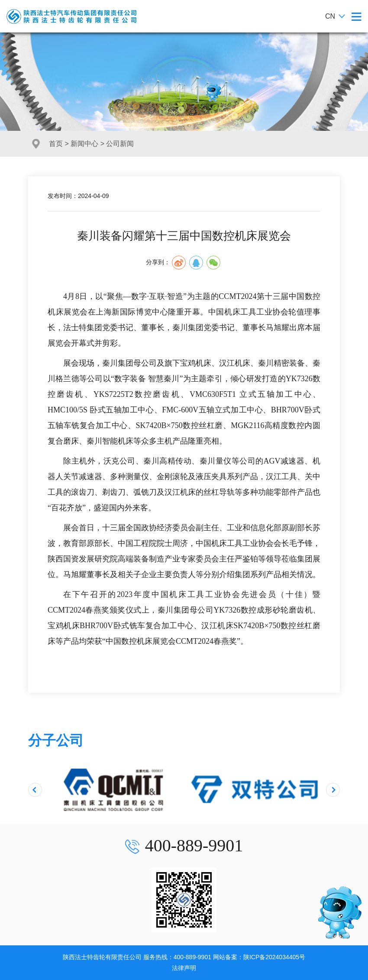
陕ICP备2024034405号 (274, 957)
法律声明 (184, 968)
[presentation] (35, 790)
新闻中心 (84, 144)
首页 (56, 144)
